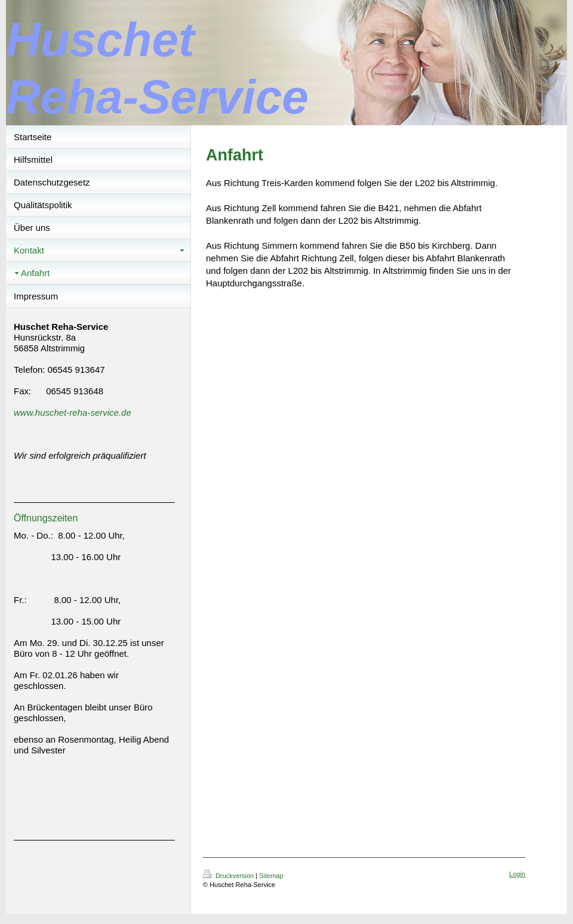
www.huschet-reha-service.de (73, 412)
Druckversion (229, 876)
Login (517, 874)
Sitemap (271, 876)
